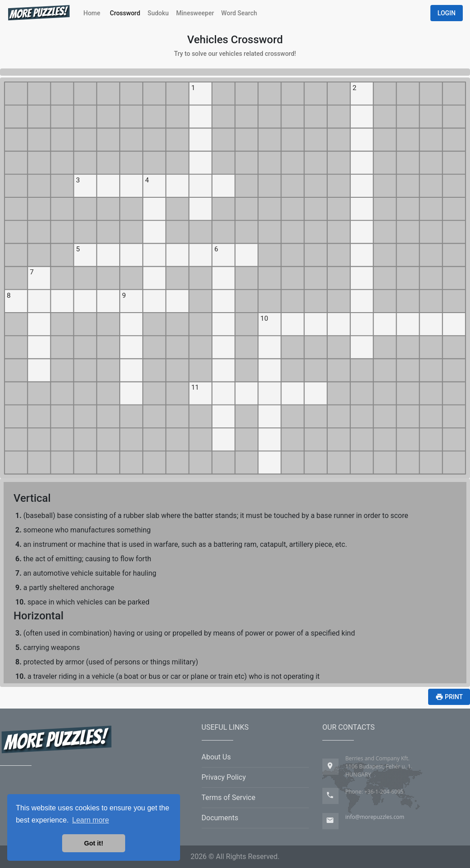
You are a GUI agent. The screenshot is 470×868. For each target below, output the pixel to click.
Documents (220, 818)
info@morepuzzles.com (375, 817)
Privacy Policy (224, 777)
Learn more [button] (90, 820)
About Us (216, 757)
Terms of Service (229, 798)
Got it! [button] (94, 843)
